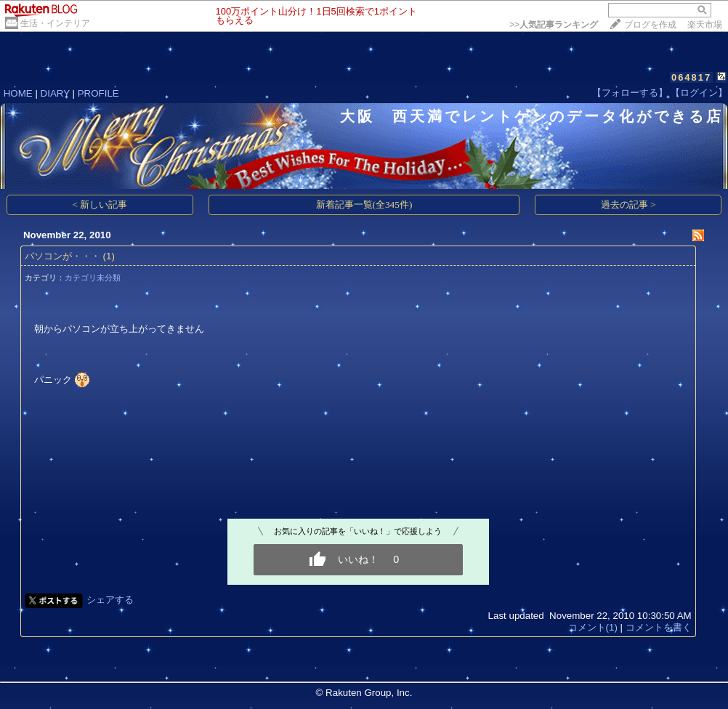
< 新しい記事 (100, 204)
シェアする (110, 600)
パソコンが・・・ (62, 256)
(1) (109, 256)
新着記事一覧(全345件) (364, 204)
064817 (691, 77)
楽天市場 (705, 25)
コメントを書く (659, 627)
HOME (18, 93)
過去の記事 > (628, 204)
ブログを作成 (650, 25)
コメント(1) (593, 627)
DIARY (55, 93)
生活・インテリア (55, 23)
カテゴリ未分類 (93, 277)
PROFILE (98, 93)
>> (554, 25)
